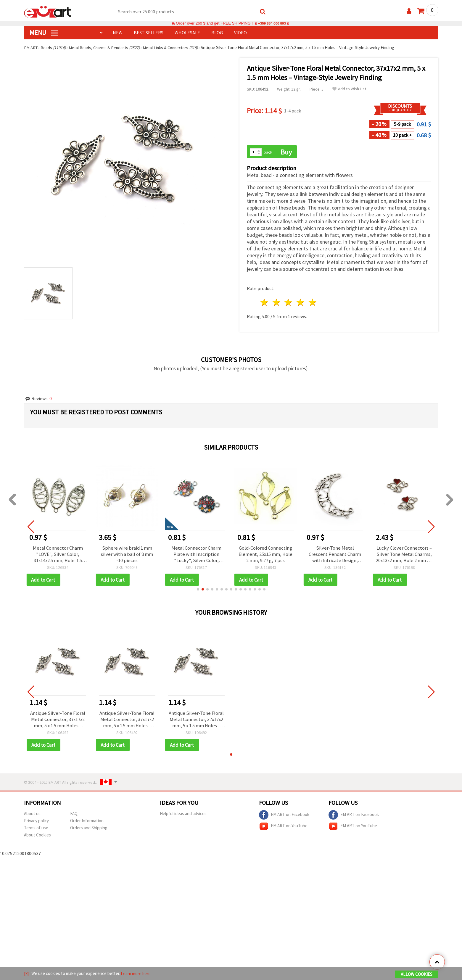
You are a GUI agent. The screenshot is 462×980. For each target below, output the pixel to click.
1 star (265, 303)
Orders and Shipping (89, 831)
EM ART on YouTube (283, 829)
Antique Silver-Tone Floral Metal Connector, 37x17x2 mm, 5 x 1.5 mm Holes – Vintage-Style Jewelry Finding (58, 722)
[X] (26, 974)
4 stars (301, 303)
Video (240, 33)
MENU (44, 33)
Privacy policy (36, 824)
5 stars (313, 303)
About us (32, 816)
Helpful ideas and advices (183, 816)
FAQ (74, 816)
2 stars (277, 303)
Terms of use (36, 831)
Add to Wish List (349, 89)
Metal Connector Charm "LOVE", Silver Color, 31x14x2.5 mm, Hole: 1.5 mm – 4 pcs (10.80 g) (58, 555)
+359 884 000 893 (272, 24)
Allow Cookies (417, 975)
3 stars (289, 303)
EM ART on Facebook (284, 818)
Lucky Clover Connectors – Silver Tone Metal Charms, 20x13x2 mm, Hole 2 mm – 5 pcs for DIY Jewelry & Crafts (404, 555)
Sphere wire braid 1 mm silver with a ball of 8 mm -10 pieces (127, 555)
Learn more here (137, 974)
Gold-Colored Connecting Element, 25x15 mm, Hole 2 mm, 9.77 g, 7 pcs (265, 555)
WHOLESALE (187, 33)
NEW (118, 33)
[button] (198, 591)
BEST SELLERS (149, 33)
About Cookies (37, 838)
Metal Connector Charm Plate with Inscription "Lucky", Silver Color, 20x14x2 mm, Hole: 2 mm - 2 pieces (196, 555)
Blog (217, 33)
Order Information (87, 824)
